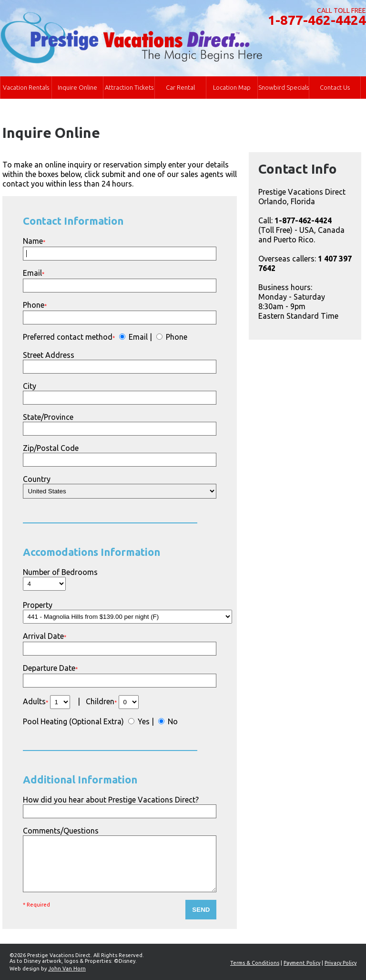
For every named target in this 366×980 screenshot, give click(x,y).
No (172, 721)
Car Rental (180, 87)
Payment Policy (302, 963)
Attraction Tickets (129, 87)
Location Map (232, 87)
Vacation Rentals (26, 87)
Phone (176, 337)
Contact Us (335, 87)
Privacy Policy (341, 963)
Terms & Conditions (255, 963)
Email (137, 337)
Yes (143, 721)
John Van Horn (67, 969)
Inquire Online (77, 87)
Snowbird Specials (284, 87)
